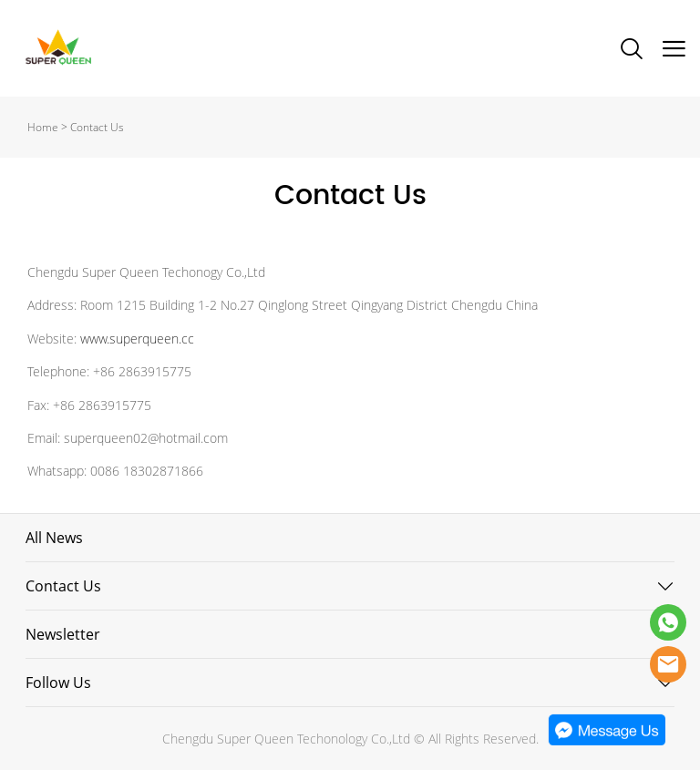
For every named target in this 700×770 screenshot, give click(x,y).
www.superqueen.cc (137, 339)
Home (43, 127)
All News (54, 538)
